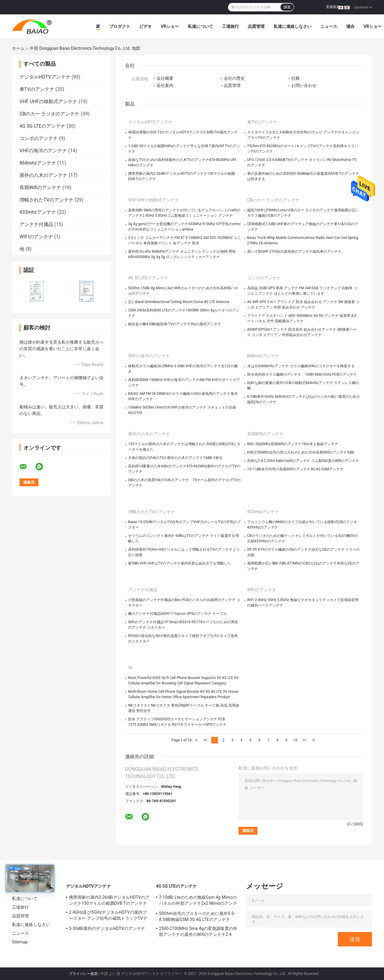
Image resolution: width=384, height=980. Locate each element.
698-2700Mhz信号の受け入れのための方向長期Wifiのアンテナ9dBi (301, 452)
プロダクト (120, 26)
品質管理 (256, 26)
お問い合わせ (304, 85)
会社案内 (165, 85)
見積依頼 (333, 7)
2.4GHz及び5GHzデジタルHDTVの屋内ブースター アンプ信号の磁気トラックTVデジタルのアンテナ (108, 916)
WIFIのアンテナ (36, 237)
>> (304, 740)
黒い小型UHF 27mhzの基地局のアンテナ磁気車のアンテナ (294, 252)
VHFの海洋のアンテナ (43, 151)
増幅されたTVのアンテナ (46, 200)
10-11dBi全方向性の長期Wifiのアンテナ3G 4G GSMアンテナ (295, 469)
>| (313, 740)
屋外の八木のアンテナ (43, 175)
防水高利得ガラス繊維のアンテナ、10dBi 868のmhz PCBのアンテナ (302, 374)
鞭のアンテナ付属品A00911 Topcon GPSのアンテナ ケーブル (177, 614)
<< (205, 740)
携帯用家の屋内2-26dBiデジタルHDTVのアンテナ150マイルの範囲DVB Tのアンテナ (109, 900)
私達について (200, 26)
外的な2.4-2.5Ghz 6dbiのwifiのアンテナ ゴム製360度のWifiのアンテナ (303, 461)
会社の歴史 (234, 78)
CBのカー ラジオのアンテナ (49, 114)
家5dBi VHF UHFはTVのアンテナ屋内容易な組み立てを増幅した (180, 563)
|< (196, 740)
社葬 (295, 78)
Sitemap (20, 942)
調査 (287, 7)
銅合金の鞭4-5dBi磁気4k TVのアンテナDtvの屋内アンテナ (175, 324)
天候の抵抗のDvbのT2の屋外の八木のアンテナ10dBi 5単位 (175, 458)
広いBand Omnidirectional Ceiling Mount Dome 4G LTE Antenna (179, 302)
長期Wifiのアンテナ (40, 188)
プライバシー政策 (83, 974)
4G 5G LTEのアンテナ (42, 126)
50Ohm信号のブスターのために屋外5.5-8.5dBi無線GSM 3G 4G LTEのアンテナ (197, 916)
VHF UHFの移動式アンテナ (48, 101)
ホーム (18, 48)
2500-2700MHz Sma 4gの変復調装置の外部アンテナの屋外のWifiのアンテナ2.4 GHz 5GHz (198, 932)
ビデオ (145, 26)
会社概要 (165, 78)
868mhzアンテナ (38, 163)
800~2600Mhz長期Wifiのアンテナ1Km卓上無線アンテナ (293, 444)
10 (295, 740)
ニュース (329, 26)
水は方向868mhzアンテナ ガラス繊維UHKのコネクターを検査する (301, 366)
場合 (350, 26)
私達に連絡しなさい (292, 26)
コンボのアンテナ (39, 138)
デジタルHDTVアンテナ (45, 77)
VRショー (170, 26)
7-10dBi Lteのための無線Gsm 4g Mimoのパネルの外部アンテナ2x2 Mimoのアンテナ (198, 901)
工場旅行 (230, 26)
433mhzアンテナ (38, 212)
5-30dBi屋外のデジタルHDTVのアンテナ (107, 928)
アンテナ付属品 (36, 224)
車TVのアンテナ (37, 89)
